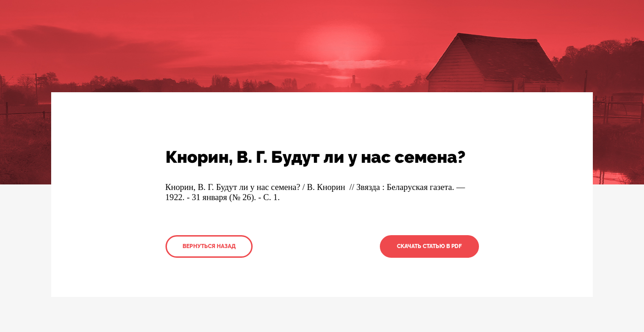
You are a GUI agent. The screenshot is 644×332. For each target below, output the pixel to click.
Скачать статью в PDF (429, 246)
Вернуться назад (209, 246)
